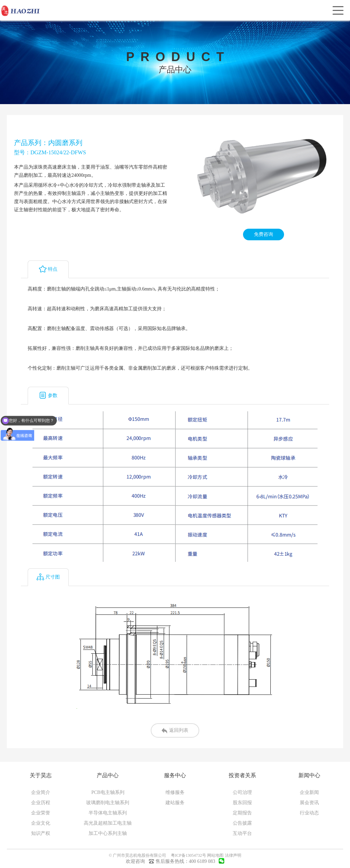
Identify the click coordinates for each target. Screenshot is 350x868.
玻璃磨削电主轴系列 (108, 803)
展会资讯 (309, 803)
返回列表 (175, 731)
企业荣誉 (41, 813)
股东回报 (242, 803)
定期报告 (242, 813)
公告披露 (242, 823)
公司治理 (242, 792)
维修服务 (175, 792)
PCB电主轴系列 (108, 792)
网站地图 (215, 855)
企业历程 (41, 803)
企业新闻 (309, 792)
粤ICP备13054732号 (189, 855)
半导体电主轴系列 (108, 813)
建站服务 (175, 803)
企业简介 (41, 792)
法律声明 (233, 855)
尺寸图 (48, 577)
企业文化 (41, 823)
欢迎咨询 (135, 861)
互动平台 (242, 833)
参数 (48, 395)
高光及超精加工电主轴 (108, 823)
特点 (48, 269)
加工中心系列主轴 (108, 833)
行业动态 (309, 813)
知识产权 (41, 833)
